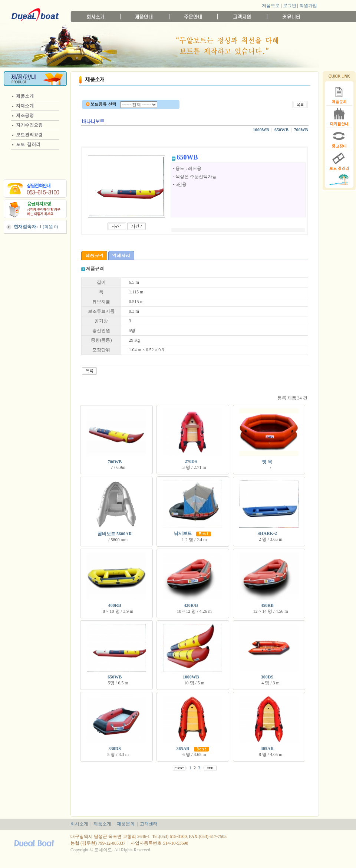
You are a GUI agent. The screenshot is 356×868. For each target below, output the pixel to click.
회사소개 (79, 824)
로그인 (290, 6)
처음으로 (271, 6)
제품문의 (126, 824)
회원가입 (308, 6)
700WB (301, 130)
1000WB (261, 130)
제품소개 (102, 824)
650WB (281, 130)
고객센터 (149, 824)
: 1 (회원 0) (36, 227)
